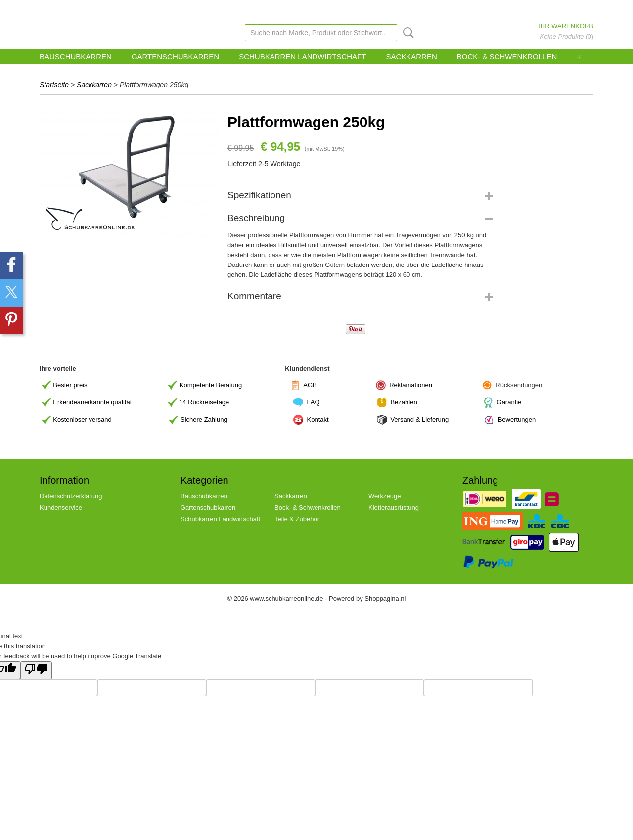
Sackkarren (411, 57)
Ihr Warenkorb (566, 26)
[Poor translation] (36, 670)
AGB (310, 384)
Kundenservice (291, 9)
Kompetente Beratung (211, 384)
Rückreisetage (208, 402)
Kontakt (319, 420)
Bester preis (70, 384)
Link (354, 9)
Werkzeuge (385, 496)
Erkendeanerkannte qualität (92, 402)
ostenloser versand (85, 420)
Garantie (509, 402)
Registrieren (580, 9)
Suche (407, 33)
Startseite (54, 85)
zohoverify (328, 9)
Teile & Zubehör (297, 519)
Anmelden (546, 9)
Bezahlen (404, 402)
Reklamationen (411, 384)
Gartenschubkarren (175, 57)
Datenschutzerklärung (71, 496)
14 (204, 402)
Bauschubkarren (76, 57)
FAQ (314, 402)
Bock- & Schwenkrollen (507, 57)
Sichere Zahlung (204, 420)
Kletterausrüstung (394, 508)
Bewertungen (517, 420)
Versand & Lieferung (419, 420)
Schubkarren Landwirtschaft (302, 57)
